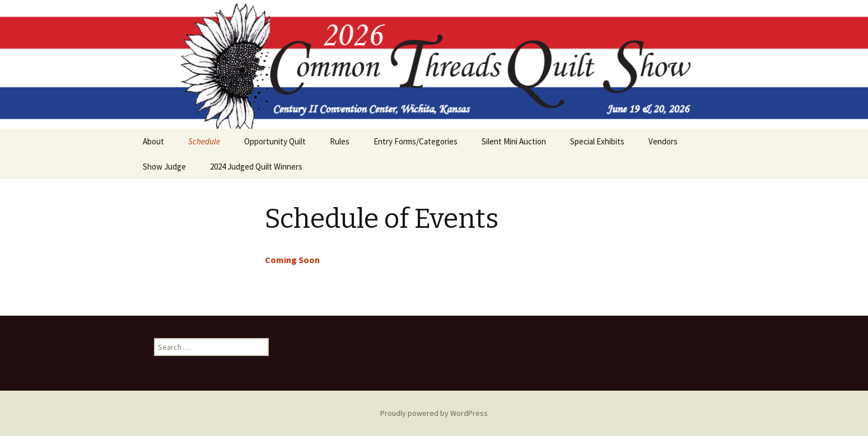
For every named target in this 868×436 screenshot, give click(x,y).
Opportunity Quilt (275, 141)
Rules (340, 141)
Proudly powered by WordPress (434, 413)
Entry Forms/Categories (416, 141)
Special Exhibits (597, 141)
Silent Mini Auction (514, 141)
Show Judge (164, 167)
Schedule (204, 141)
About (153, 141)
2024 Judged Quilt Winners (256, 167)
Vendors (663, 141)
